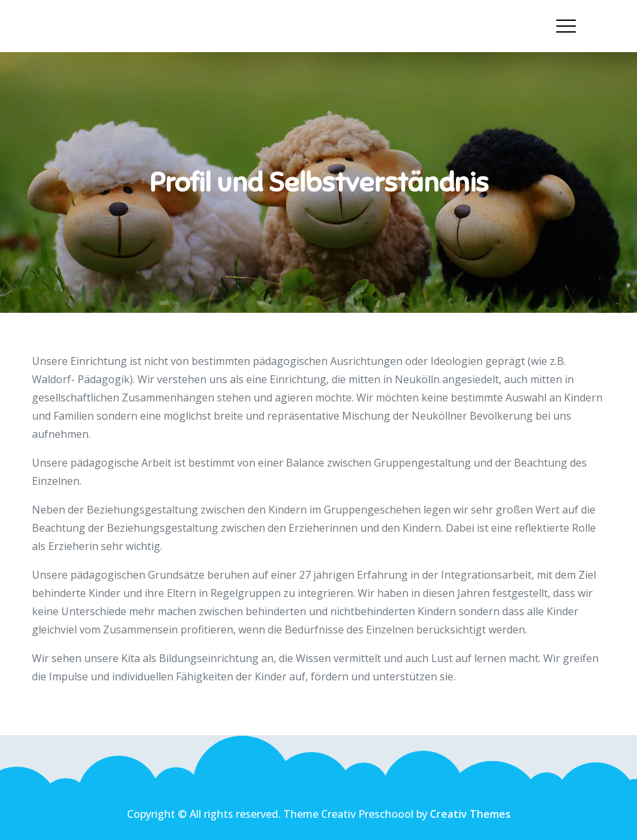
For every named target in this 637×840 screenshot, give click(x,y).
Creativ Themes (470, 814)
